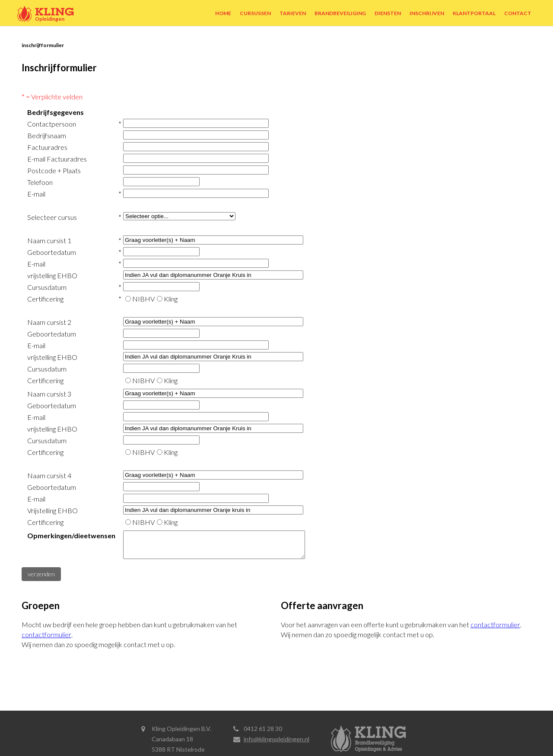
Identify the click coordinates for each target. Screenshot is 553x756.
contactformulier (46, 640)
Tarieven (293, 13)
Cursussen (255, 13)
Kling (171, 299)
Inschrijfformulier (43, 45)
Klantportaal (474, 13)
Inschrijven (427, 13)
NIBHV (143, 299)
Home (223, 13)
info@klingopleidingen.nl (276, 739)
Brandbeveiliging (340, 13)
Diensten (388, 13)
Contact (518, 13)
